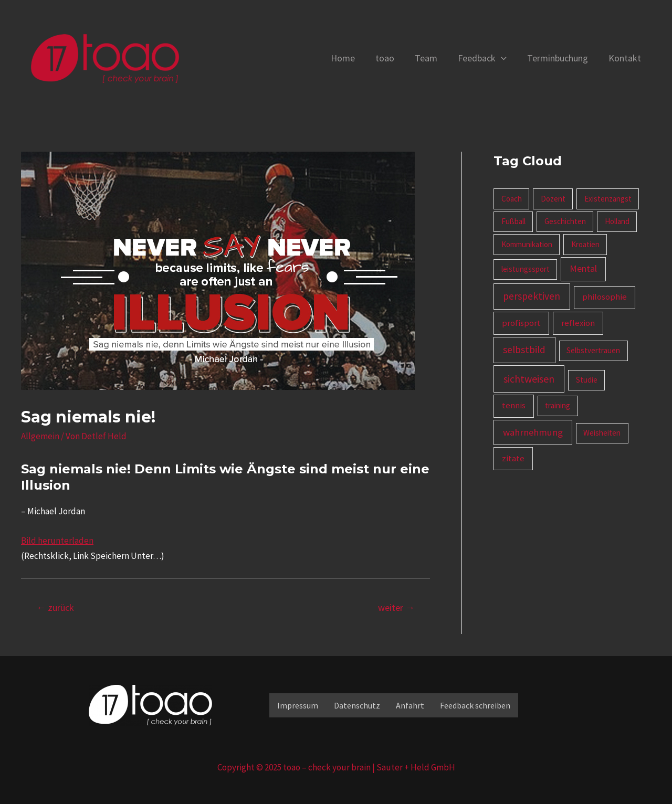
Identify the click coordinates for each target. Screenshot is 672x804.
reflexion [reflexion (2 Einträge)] (578, 323)
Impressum (298, 705)
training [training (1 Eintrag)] (558, 405)
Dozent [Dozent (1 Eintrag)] (553, 199)
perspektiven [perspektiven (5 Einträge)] (532, 296)
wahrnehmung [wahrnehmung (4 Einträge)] (533, 432)
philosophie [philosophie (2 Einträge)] (605, 297)
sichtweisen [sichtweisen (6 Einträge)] (529, 379)
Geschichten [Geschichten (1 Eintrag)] (565, 221)
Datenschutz (357, 705)
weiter (396, 607)
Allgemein (40, 436)
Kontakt (625, 58)
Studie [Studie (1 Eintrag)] (587, 380)
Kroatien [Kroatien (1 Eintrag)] (585, 244)
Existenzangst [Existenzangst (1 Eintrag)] (608, 199)
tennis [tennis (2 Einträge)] (514, 405)
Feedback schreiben (475, 705)
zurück (55, 607)
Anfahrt (410, 705)
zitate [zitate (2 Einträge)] (513, 458)
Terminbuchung (560, 58)
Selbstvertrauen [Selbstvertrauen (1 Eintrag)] (593, 350)
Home (351, 58)
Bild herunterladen (57, 541)
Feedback (486, 58)
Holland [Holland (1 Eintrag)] (617, 221)
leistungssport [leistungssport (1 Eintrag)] (526, 269)
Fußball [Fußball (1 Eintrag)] (513, 221)
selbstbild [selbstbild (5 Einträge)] (524, 350)
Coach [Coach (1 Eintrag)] (512, 199)
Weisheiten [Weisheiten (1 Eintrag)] (602, 433)
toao (392, 58)
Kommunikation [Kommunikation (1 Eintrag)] (527, 244)
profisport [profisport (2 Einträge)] (521, 323)
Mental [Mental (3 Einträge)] (583, 269)
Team (431, 58)
